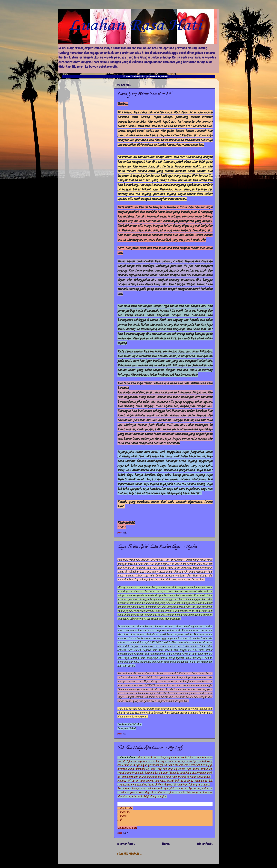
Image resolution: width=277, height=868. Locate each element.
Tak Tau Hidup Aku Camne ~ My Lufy (150, 748)
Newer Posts (126, 844)
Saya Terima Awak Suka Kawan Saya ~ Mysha (157, 547)
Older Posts (205, 844)
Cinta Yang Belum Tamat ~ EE (144, 94)
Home (166, 844)
